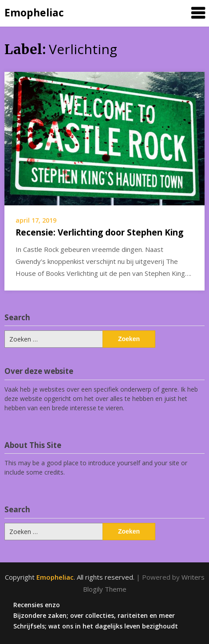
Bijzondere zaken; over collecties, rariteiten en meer (94, 616)
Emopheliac (34, 12)
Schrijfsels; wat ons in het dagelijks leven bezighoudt (96, 626)
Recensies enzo (37, 605)
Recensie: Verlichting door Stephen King (99, 232)
